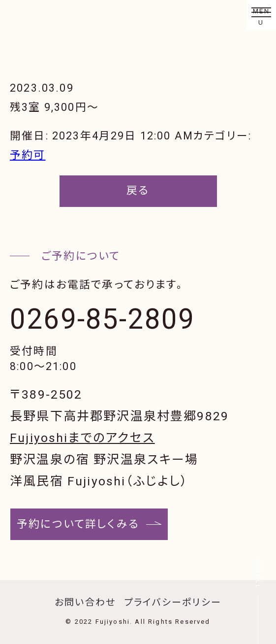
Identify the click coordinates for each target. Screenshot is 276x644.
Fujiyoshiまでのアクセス (82, 438)
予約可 (28, 155)
